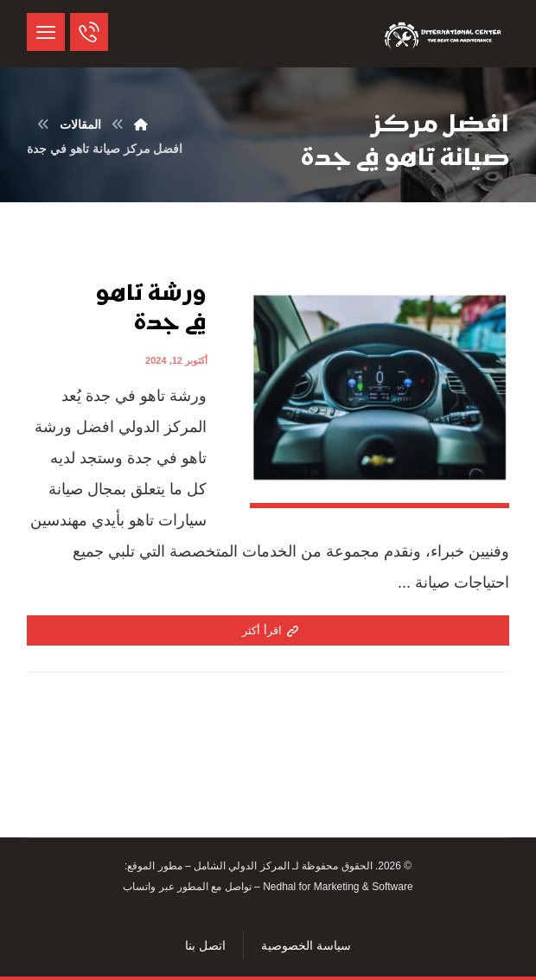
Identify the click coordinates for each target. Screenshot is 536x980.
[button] (46, 32)
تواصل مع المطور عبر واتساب (187, 887)
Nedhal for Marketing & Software (337, 887)
